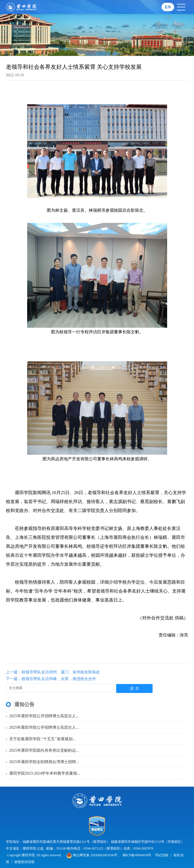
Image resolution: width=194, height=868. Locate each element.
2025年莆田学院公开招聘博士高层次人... (44, 716)
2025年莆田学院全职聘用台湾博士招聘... (44, 762)
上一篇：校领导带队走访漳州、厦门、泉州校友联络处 (53, 672)
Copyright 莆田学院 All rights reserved (35, 855)
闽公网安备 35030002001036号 (92, 855)
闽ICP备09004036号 (137, 855)
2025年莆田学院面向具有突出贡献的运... (44, 750)
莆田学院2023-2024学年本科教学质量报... (45, 773)
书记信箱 (162, 855)
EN (168, 7)
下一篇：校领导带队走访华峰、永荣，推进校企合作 (51, 679)
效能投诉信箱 (24, 862)
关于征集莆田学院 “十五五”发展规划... (42, 739)
